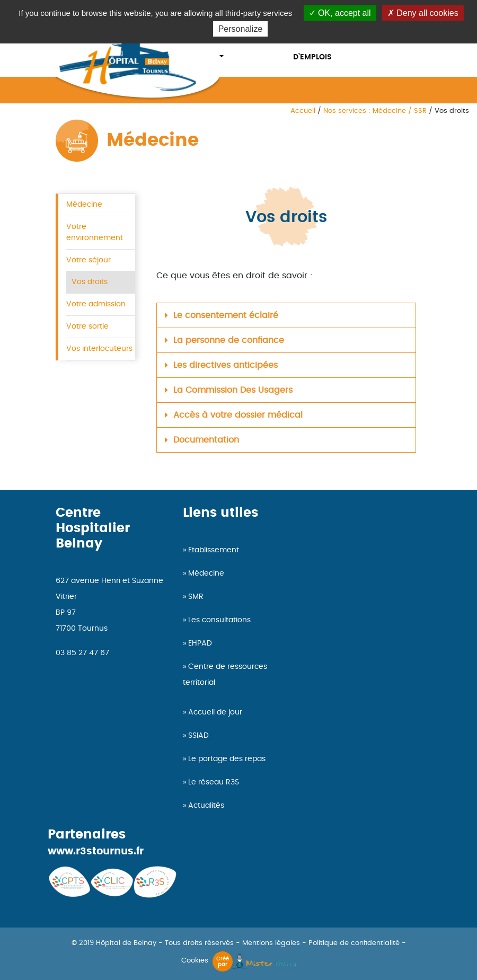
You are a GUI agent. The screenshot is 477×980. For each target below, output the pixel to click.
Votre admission (96, 304)
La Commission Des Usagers (233, 390)
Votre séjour (89, 260)
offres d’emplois (312, 49)
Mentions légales (271, 943)
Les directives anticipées (226, 365)
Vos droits (90, 282)
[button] (286, 316)
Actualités (206, 806)
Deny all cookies (423, 13)
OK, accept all (340, 13)
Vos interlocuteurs (99, 348)
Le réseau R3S (214, 782)
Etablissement (214, 550)
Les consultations (219, 620)
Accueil (303, 111)
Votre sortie (87, 326)
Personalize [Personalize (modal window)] (241, 29)
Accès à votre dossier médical (238, 415)
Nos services (244, 41)
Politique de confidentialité (354, 943)
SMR (196, 597)
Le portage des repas (227, 759)
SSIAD (198, 736)
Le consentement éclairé (226, 315)
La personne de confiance (229, 340)
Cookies (195, 961)
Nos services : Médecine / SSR (375, 111)
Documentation (206, 440)
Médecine (84, 204)
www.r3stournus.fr (96, 851)
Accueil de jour (215, 712)
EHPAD (200, 643)
